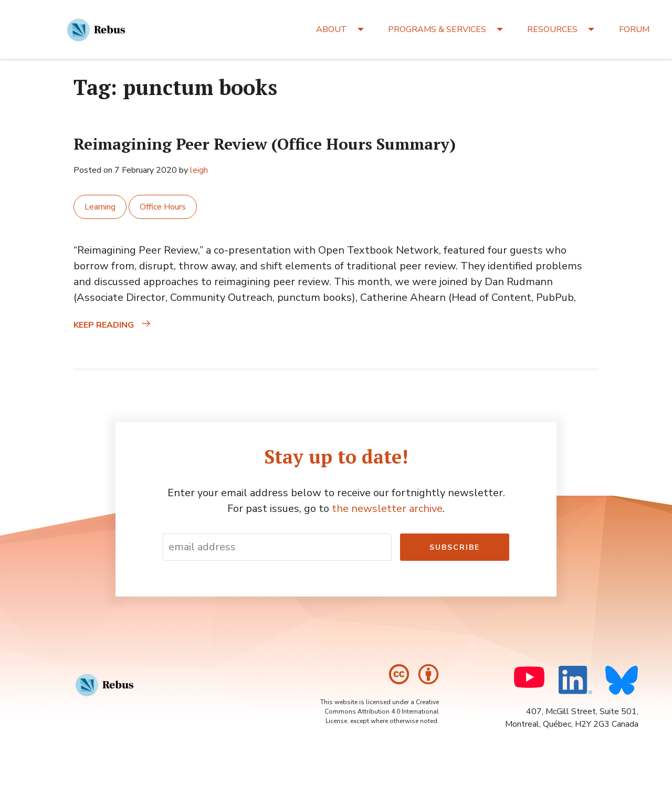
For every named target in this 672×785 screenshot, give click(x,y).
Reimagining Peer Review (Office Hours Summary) (265, 144)
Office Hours (163, 207)
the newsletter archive (387, 509)
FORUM (634, 29)
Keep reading (133, 325)
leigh (199, 170)
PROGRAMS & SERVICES (437, 29)
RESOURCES (552, 29)
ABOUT (332, 29)
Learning (100, 207)
